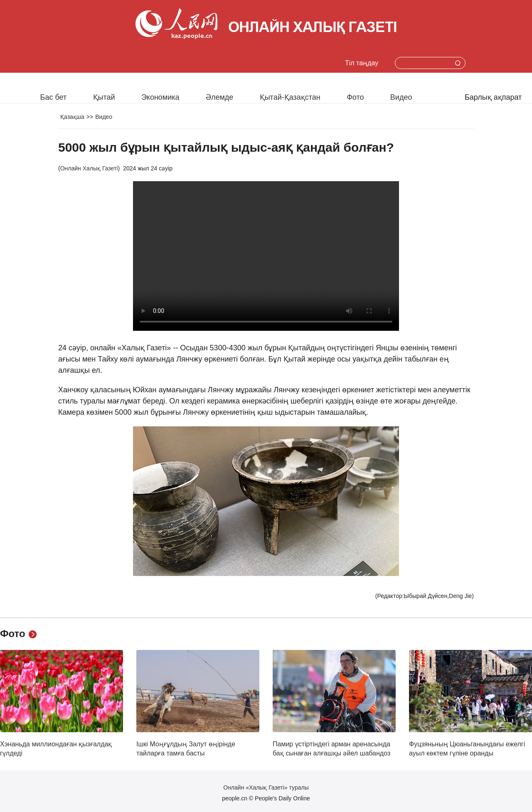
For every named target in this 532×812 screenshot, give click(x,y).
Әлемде (219, 97)
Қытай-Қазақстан (290, 97)
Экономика (160, 97)
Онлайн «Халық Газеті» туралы (266, 787)
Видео (401, 97)
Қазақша (72, 117)
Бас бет (54, 97)
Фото (355, 97)
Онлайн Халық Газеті (89, 168)
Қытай (104, 97)
